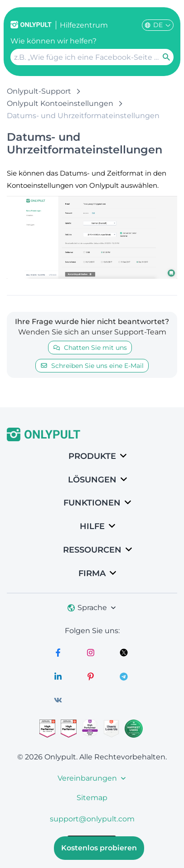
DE (158, 25)
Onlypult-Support (39, 91)
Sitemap (92, 798)
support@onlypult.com (92, 819)
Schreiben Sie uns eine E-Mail (92, 366)
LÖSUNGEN (92, 480)
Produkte (92, 456)
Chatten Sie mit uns (90, 348)
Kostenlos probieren (99, 848)
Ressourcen (92, 550)
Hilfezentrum (84, 25)
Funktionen (92, 503)
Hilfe (92, 526)
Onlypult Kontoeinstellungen (60, 103)
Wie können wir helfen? (53, 41)
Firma (92, 573)
